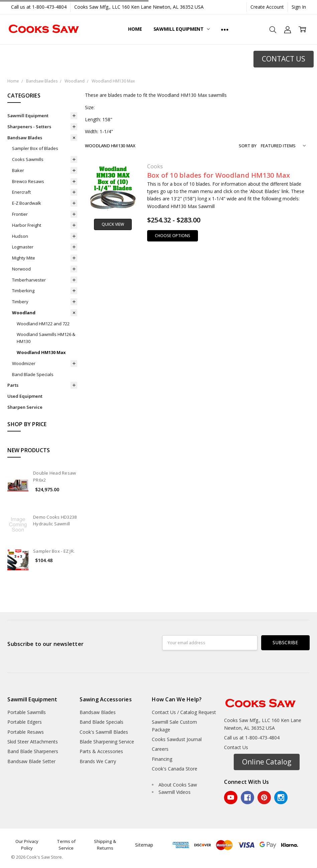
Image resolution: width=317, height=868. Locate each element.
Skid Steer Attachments (33, 742)
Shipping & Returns (105, 845)
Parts (13, 385)
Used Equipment (25, 396)
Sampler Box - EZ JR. (54, 551)
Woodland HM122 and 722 (43, 324)
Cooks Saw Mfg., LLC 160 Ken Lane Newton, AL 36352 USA (139, 7)
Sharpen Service (25, 407)
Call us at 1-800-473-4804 (39, 7)
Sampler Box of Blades (35, 148)
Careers (160, 749)
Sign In (299, 7)
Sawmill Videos (175, 792)
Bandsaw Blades (25, 138)
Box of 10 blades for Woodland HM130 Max (219, 175)
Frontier (20, 214)
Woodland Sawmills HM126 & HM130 (46, 338)
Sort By (248, 146)
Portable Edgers (25, 722)
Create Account (267, 7)
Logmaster (23, 247)
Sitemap (144, 845)
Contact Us (236, 747)
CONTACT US (284, 59)
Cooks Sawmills (28, 159)
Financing (162, 759)
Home (135, 29)
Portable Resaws (26, 732)
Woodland (24, 313)
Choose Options (173, 236)
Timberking (23, 291)
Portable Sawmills (27, 712)
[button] (284, 59)
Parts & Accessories (101, 751)
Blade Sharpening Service (107, 742)
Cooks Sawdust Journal (177, 739)
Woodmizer (24, 363)
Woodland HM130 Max (41, 352)
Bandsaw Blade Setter (31, 761)
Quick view (113, 224)
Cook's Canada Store (175, 769)
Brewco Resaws (28, 181)
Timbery (20, 302)
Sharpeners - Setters (29, 127)
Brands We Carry (98, 761)
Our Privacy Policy (27, 845)
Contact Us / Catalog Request (184, 712)
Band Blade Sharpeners (33, 751)
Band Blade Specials (33, 374)
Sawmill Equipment (182, 29)
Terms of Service (66, 845)
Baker (18, 170)
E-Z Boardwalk (27, 203)
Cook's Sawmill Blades (104, 732)
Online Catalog (267, 762)
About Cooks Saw (178, 785)
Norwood (21, 269)
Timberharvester (29, 280)
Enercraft (21, 192)
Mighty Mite (24, 258)
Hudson (20, 236)
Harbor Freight (27, 225)
